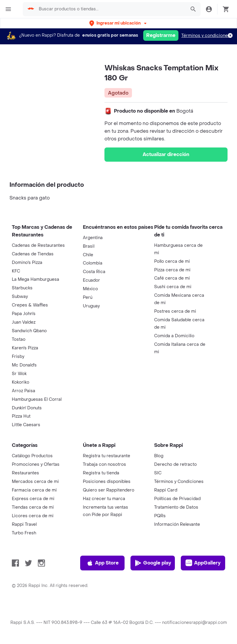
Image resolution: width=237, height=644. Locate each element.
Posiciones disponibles (107, 482)
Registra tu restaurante (107, 456)
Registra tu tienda (101, 473)
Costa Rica (94, 272)
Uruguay (91, 306)
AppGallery (203, 563)
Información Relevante (177, 524)
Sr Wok (19, 374)
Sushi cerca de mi (173, 287)
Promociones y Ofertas (36, 464)
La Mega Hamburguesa (36, 279)
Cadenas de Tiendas (33, 254)
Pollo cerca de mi (172, 261)
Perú (88, 297)
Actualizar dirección (166, 154)
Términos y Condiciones (179, 482)
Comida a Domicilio (174, 336)
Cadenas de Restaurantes (38, 245)
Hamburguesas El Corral (37, 399)
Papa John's (24, 314)
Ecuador (91, 280)
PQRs (160, 516)
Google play (153, 563)
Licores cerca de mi (33, 516)
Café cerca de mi (172, 278)
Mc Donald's (24, 365)
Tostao (19, 339)
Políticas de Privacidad (177, 499)
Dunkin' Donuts (27, 408)
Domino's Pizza (27, 263)
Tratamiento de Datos (176, 507)
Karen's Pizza (25, 348)
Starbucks (22, 288)
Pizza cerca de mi (172, 270)
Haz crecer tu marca (104, 499)
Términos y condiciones (206, 36)
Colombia (93, 263)
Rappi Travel (24, 524)
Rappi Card (166, 490)
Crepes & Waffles (30, 305)
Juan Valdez (24, 322)
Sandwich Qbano (29, 331)
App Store (103, 563)
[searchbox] (111, 9)
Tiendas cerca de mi (33, 507)
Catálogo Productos (32, 456)
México (90, 289)
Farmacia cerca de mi (34, 490)
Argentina (93, 238)
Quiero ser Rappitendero (109, 490)
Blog (159, 456)
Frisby (18, 357)
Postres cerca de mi (175, 311)
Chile (88, 255)
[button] (118, 23)
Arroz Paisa (24, 391)
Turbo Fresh (24, 533)
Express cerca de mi (33, 499)
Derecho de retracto (175, 464)
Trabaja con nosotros (104, 464)
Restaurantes (25, 473)
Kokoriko (21, 382)
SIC (158, 473)
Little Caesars (26, 425)
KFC (16, 271)
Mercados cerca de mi (35, 482)
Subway (20, 297)
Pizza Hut (21, 416)
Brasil (89, 246)
